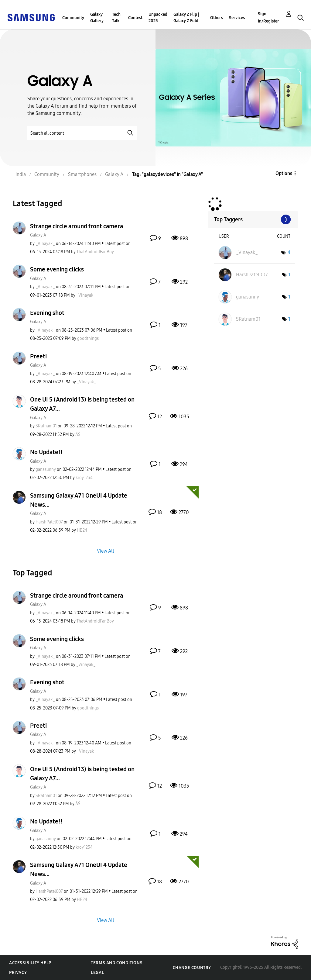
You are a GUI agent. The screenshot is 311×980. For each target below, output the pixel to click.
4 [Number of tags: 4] (289, 252)
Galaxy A (38, 235)
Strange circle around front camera (77, 226)
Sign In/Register (268, 17)
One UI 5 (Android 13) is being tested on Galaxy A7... (82, 404)
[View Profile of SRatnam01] (46, 426)
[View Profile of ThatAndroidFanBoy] (95, 252)
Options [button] (284, 173)
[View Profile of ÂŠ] (78, 435)
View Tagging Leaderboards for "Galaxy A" (253, 219)
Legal (97, 973)
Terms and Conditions (117, 963)
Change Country (192, 968)
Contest (135, 18)
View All (106, 551)
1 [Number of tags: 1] (289, 275)
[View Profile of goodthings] (88, 338)
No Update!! (46, 452)
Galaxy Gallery (97, 18)
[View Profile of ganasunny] (46, 469)
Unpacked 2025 (158, 18)
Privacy (18, 973)
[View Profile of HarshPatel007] (49, 522)
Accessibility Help (30, 963)
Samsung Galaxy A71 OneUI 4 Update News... (79, 500)
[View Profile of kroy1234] (84, 478)
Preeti (38, 356)
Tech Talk (116, 18)
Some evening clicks (57, 269)
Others (217, 18)
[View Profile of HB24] (82, 530)
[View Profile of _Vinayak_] (45, 244)
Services (237, 18)
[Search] (82, 133)
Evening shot (47, 313)
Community (73, 18)
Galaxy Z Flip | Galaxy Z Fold (186, 18)
